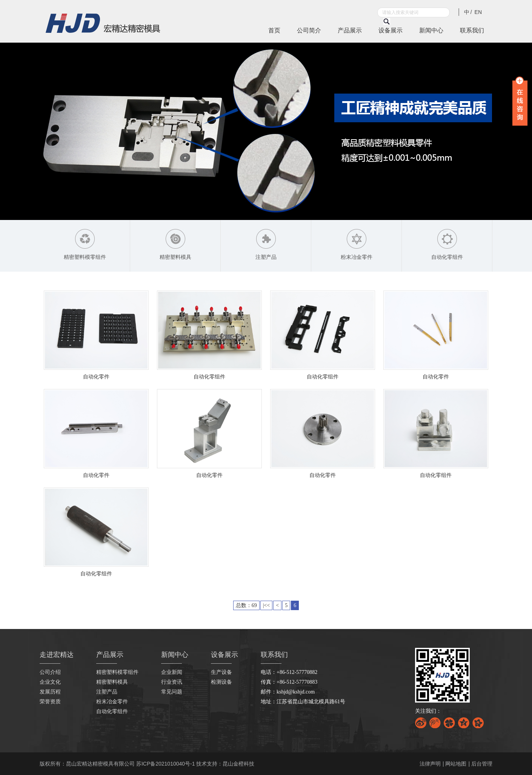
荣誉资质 (50, 702)
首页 (274, 30)
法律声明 (430, 764)
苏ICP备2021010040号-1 (166, 764)
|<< (267, 605)
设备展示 (391, 30)
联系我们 (472, 30)
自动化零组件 (112, 711)
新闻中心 (431, 30)
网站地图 (456, 764)
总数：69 (246, 605)
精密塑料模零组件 (117, 672)
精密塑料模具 (112, 682)
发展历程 (50, 692)
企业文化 (50, 682)
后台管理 (482, 764)
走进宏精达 (57, 655)
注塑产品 (107, 692)
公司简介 (309, 30)
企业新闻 (172, 672)
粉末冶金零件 (112, 702)
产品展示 (350, 30)
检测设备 (221, 682)
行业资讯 (172, 682)
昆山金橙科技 (238, 764)
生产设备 (221, 672)
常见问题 (172, 692)
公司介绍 (50, 672)
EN (478, 12)
